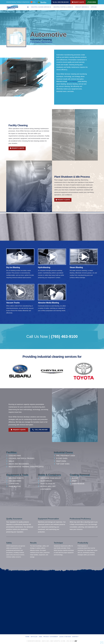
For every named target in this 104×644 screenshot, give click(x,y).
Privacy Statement (51, 637)
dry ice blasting (72, 81)
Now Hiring (92, 2)
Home (27, 637)
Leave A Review (65, 637)
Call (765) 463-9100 (40, 430)
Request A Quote (78, 2)
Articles (34, 637)
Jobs (41, 637)
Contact (75, 637)
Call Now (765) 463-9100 (61, 2)
